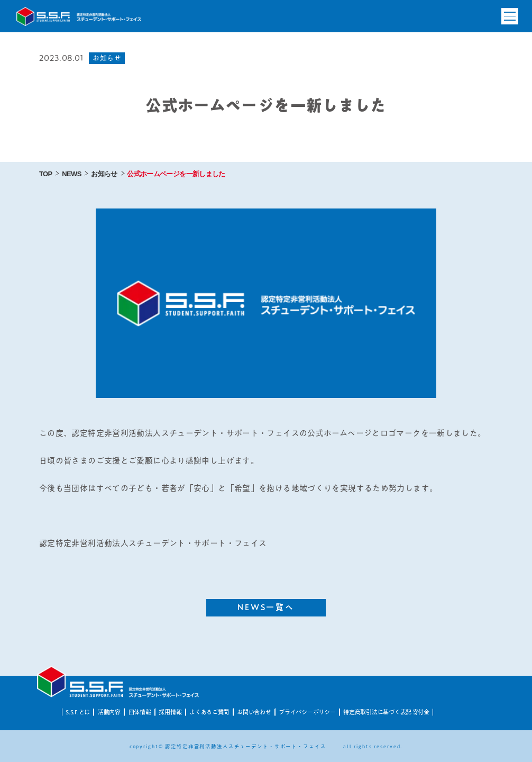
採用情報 (170, 712)
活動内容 (109, 712)
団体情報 (140, 712)
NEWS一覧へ (266, 607)
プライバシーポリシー (307, 712)
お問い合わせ (254, 712)
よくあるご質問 (209, 712)
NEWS (72, 174)
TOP (46, 174)
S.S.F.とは (78, 712)
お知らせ (104, 174)
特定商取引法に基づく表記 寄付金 (386, 712)
